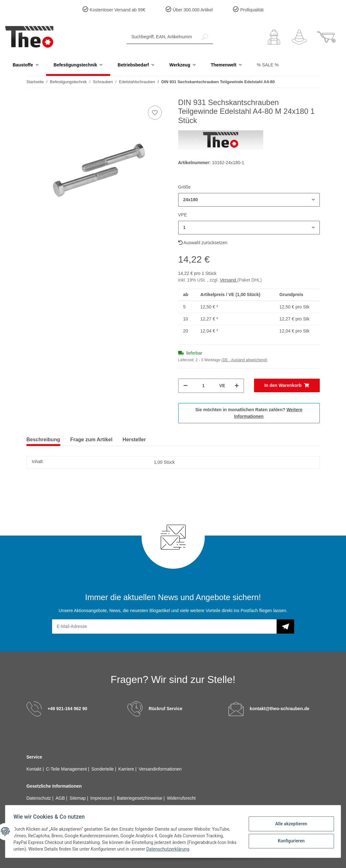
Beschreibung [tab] (43, 440)
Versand (229, 280)
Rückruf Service (165, 708)
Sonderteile (103, 769)
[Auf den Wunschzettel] (155, 113)
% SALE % (268, 65)
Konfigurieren (289, 840)
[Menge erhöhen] (237, 386)
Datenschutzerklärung (180, 849)
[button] (274, 37)
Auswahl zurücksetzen (203, 243)
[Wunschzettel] (299, 37)
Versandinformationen (160, 769)
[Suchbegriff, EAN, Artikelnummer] (162, 37)
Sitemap (78, 798)
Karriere (127, 769)
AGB (61, 798)
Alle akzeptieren (289, 824)
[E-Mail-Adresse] (164, 626)
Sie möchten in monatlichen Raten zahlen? (249, 413)
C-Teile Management (67, 769)
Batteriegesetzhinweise (140, 798)
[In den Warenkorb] (287, 385)
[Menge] (203, 386)
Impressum (102, 798)
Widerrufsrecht (181, 798)
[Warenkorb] (326, 37)
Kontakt (35, 769)
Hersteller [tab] (134, 440)
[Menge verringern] (185, 386)
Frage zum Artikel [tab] (91, 440)
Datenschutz (39, 798)
